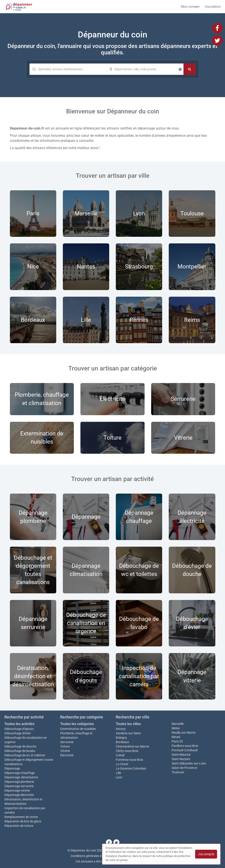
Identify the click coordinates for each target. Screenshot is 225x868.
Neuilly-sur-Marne (184, 733)
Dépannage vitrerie (17, 790)
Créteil (120, 755)
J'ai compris (206, 854)
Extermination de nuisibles (78, 729)
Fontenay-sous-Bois (129, 760)
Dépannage (12, 768)
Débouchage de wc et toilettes (25, 755)
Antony (121, 729)
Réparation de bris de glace (23, 821)
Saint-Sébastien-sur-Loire (189, 763)
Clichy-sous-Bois (127, 751)
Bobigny (121, 738)
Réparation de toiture (19, 826)
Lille (118, 773)
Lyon (119, 777)
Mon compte (190, 7)
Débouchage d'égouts (19, 729)
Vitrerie (65, 751)
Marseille (178, 724)
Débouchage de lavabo (20, 751)
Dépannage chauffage (20, 773)
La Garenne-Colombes (131, 768)
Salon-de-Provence (184, 768)
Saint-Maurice (181, 755)
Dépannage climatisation (21, 777)
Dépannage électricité (19, 795)
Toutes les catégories (77, 724)
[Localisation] (145, 69)
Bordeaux (122, 742)
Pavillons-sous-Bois (185, 746)
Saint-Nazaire (181, 759)
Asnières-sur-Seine (128, 733)
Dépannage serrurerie (19, 786)
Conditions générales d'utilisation (93, 856)
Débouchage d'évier (18, 733)
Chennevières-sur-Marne (132, 746)
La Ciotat (122, 764)
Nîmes (176, 737)
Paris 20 (177, 741)
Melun (176, 728)
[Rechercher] (190, 69)
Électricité (67, 755)
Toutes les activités (19, 724)
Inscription (213, 7)
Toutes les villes (128, 724)
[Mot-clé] (68, 69)
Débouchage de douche (20, 746)
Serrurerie (67, 742)
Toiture (65, 746)
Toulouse (178, 772)
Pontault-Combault (185, 750)
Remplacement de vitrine (21, 817)
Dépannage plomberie (19, 782)
